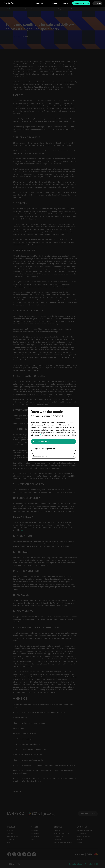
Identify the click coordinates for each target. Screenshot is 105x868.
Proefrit (55, 3)
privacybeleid (36, 435)
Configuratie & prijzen (81, 3)
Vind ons (65, 3)
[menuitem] (42, 3)
